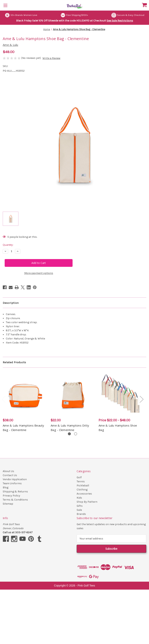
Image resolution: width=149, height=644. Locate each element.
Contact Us (10, 475)
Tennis (81, 481)
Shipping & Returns (15, 492)
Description (11, 303)
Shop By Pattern (87, 502)
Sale (79, 510)
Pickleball (83, 486)
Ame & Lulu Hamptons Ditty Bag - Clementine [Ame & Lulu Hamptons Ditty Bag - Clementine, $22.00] (70, 428)
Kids (79, 498)
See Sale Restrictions (120, 21)
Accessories (84, 494)
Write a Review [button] (51, 58)
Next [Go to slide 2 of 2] (141, 399)
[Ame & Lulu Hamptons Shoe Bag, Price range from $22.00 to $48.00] (120, 394)
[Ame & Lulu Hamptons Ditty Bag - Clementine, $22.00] (73, 394)
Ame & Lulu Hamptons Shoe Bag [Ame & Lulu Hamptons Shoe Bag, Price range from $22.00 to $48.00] (118, 428)
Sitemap (8, 504)
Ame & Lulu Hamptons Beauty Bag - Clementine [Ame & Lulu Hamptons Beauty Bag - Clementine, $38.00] (23, 428)
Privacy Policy (11, 496)
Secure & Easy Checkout (128, 15)
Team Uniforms (12, 483)
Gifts (80, 506)
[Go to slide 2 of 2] (76, 434)
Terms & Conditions (15, 500)
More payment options (39, 273)
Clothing (82, 490)
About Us (8, 471)
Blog (6, 487)
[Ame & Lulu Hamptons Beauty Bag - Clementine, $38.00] (25, 394)
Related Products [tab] (14, 362)
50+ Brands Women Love (21, 15)
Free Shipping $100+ (74, 15)
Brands (81, 514)
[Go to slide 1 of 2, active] (69, 434)
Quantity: (8, 245)
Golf (79, 477)
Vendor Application (15, 479)
